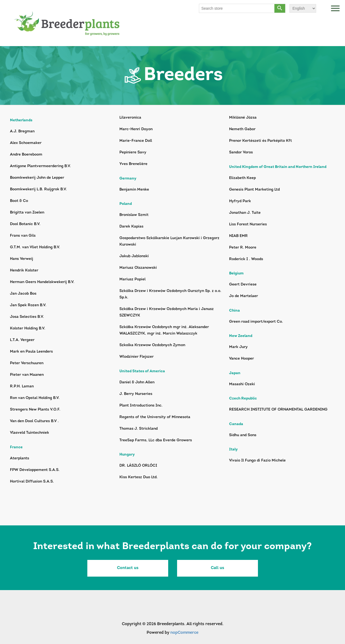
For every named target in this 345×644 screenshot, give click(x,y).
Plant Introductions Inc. (141, 406)
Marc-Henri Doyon (136, 129)
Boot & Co (19, 201)
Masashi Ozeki (242, 384)
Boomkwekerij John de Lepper (37, 178)
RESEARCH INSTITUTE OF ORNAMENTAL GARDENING (278, 410)
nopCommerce (184, 633)
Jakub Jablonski (134, 256)
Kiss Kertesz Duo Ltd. (139, 477)
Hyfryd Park (240, 201)
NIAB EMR (238, 236)
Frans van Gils (23, 236)
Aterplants (20, 458)
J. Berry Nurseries (136, 394)
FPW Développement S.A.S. (35, 470)
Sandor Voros (241, 152)
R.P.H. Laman (22, 386)
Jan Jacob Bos (23, 294)
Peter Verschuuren (27, 363)
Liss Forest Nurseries (248, 224)
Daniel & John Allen (137, 382)
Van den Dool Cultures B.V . (34, 421)
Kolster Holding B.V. (28, 328)
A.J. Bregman (22, 131)
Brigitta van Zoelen (27, 213)
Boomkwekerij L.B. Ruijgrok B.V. (38, 189)
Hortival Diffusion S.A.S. (32, 482)
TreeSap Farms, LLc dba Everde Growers (156, 440)
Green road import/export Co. (256, 322)
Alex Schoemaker (26, 143)
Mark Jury (238, 347)
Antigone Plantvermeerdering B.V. (40, 166)
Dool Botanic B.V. (25, 224)
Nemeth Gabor (242, 129)
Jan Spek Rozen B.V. (28, 305)
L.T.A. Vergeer (22, 340)
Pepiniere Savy (133, 152)
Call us (218, 568)
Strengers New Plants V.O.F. (35, 410)
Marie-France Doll (136, 141)
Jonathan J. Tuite (245, 213)
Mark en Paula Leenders (31, 352)
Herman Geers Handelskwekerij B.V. (42, 282)
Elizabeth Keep (242, 178)
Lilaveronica (130, 118)
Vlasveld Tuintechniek (30, 433)
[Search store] (237, 8)
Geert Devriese (243, 285)
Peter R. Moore (243, 248)
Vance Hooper (241, 359)
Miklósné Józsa (243, 118)
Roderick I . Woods (246, 259)
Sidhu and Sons (243, 435)
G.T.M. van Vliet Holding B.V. (35, 247)
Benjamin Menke (134, 190)
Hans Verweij (22, 259)
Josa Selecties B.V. (27, 317)
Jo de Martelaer (244, 296)
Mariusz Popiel (132, 279)
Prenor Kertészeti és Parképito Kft (261, 141)
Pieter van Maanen (27, 375)
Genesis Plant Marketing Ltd (254, 190)
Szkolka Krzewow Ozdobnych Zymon (152, 345)
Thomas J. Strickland (139, 429)
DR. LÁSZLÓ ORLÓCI (138, 466)
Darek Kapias (131, 227)
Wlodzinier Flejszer (137, 357)
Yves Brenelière (133, 164)
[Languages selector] (303, 8)
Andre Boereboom (26, 155)
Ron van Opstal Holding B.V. (35, 398)
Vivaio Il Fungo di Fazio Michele (257, 461)
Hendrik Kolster (24, 271)
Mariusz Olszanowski (138, 268)
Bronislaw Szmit (134, 215)
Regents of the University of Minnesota (155, 417)
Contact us (128, 568)
